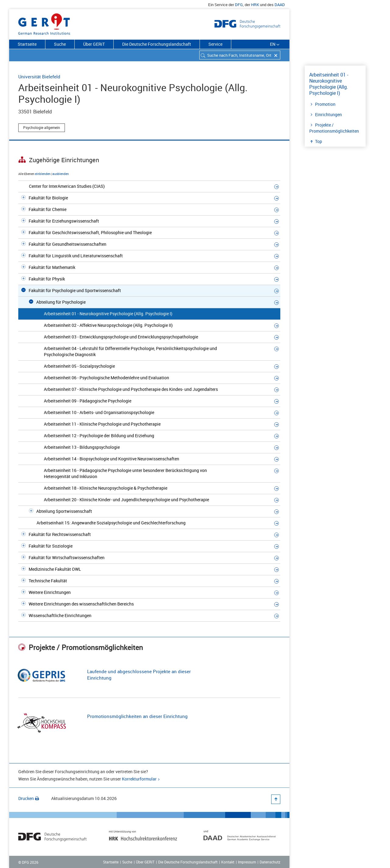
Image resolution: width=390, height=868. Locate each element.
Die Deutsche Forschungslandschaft (157, 44)
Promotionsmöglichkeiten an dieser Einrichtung (137, 716)
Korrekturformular (139, 779)
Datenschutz (270, 862)
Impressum (247, 862)
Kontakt (228, 862)
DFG (239, 5)
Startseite (27, 44)
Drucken (29, 798)
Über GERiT (94, 44)
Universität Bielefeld (39, 77)
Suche (60, 44)
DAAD (280, 5)
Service (215, 44)
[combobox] (240, 55)
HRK (255, 5)
